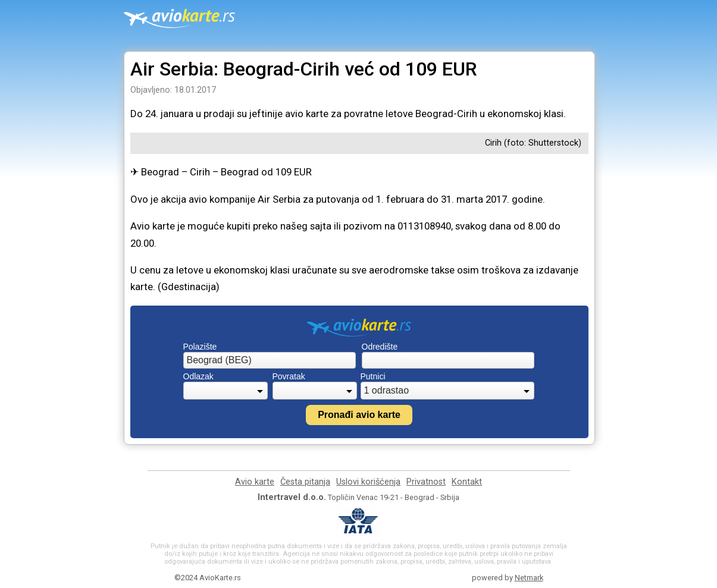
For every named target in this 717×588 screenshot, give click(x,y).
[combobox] (270, 360)
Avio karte (255, 482)
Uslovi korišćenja (368, 482)
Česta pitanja (305, 482)
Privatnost (426, 482)
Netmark (529, 578)
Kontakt (467, 482)
